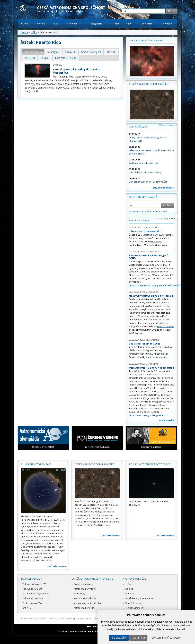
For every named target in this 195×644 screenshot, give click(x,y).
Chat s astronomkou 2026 (145, 344)
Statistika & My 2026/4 (154, 235)
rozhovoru (157, 242)
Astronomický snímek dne (146, 40)
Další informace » (57, 566)
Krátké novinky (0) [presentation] (91, 52)
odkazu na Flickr (166, 326)
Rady (129, 24)
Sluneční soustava (135, 603)
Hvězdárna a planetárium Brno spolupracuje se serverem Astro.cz (95, 619)
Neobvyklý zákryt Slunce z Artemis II (151, 296)
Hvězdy (129, 584)
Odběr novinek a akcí (143, 197)
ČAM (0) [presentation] (45, 58)
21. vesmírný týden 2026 (36, 464)
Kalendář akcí (138, 127)
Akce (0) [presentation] (111, 52)
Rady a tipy (79, 594)
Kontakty (168, 24)
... (39, 91)
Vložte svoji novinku (167, 218)
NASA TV (27, 608)
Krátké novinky (139, 220)
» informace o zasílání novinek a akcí (148, 211)
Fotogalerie (96, 24)
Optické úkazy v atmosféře (139, 598)
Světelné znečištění (84, 584)
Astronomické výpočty (85, 589)
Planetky (130, 594)
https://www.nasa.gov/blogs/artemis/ (148, 415)
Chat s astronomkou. (157, 357)
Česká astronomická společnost (42, 619)
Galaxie (129, 589)
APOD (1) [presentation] (30, 58)
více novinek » (166, 420)
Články (25, 24)
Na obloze (72, 24)
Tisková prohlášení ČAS (34, 584)
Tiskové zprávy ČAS (33, 589)
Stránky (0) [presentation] (53, 52)
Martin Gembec (153, 252)
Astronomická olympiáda (35, 594)
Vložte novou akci (168, 125)
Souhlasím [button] (119, 638)
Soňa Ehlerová (153, 340)
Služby (116, 24)
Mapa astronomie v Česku (87, 603)
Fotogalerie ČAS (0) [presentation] (66, 58)
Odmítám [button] (139, 638)
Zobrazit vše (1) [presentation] (33, 52)
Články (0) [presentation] (70, 52)
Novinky (41, 24)
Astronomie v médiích (85, 598)
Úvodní (24, 32)
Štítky (34, 32)
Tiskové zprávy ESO (33, 598)
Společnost (146, 24)
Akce (55, 24)
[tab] (33, 52)
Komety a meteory (134, 608)
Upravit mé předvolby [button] (166, 638)
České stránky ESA (32, 603)
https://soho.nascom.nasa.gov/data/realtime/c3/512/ (156, 285)
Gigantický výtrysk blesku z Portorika (78, 71)
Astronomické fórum (84, 608)
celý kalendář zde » (164, 188)
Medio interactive (81, 631)
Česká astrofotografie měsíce (149, 84)
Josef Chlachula (153, 227)
